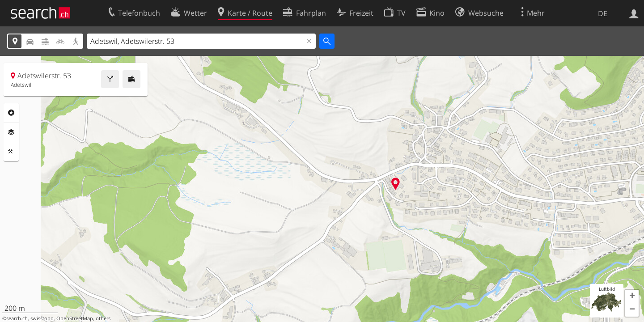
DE (603, 13)
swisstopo (42, 318)
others (103, 318)
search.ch (17, 318)
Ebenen (11, 132)
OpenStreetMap (75, 318)
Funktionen (11, 152)
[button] (632, 297)
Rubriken (11, 113)
